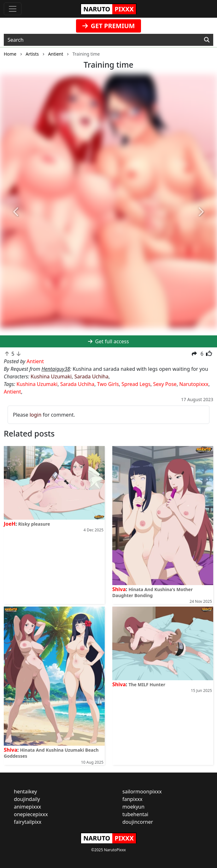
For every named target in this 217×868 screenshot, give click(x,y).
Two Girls (108, 384)
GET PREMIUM (109, 26)
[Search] (207, 40)
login (36, 415)
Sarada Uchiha (91, 376)
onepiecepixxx (31, 814)
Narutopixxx (194, 384)
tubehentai (135, 814)
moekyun (133, 807)
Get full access (108, 341)
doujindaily (27, 799)
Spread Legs (136, 384)
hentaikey (25, 792)
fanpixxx (132, 799)
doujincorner (138, 822)
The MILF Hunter (147, 685)
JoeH (10, 524)
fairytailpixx (28, 822)
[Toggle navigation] (13, 9)
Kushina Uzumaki (51, 376)
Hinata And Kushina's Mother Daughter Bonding (152, 592)
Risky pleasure (34, 524)
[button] (16, 212)
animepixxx (27, 807)
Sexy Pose (165, 384)
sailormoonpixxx (142, 792)
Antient (12, 392)
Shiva (119, 589)
